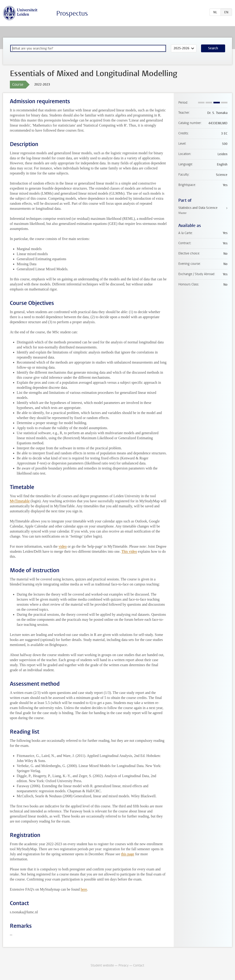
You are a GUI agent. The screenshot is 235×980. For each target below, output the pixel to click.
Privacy (123, 965)
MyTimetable (20, 501)
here (84, 889)
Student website (102, 965)
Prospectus (72, 13)
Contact (139, 965)
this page (128, 854)
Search (213, 48)
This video (129, 551)
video (63, 546)
